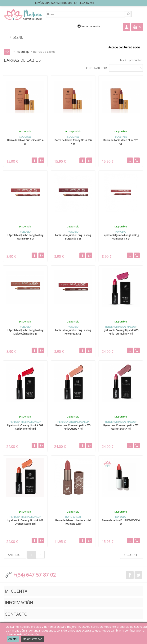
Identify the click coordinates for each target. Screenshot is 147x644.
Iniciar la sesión (91, 26)
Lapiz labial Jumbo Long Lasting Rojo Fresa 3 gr (73, 332)
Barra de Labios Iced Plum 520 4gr (121, 142)
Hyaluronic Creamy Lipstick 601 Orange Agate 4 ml (25, 522)
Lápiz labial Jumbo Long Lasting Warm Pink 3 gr (25, 237)
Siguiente (132, 555)
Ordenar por (96, 68)
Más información (33, 639)
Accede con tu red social (124, 47)
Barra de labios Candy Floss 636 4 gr (73, 142)
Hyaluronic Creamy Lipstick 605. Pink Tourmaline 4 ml (121, 332)
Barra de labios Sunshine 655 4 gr (25, 142)
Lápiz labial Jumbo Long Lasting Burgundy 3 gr (73, 237)
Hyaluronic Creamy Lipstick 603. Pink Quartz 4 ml (73, 427)
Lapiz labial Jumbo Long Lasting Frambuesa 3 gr (121, 237)
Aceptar (13, 639)
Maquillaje (23, 52)
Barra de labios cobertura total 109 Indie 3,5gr (73, 522)
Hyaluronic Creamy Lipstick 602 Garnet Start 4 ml (121, 427)
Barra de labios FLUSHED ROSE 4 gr (121, 522)
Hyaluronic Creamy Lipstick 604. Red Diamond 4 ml (25, 427)
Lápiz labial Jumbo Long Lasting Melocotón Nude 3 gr (25, 332)
